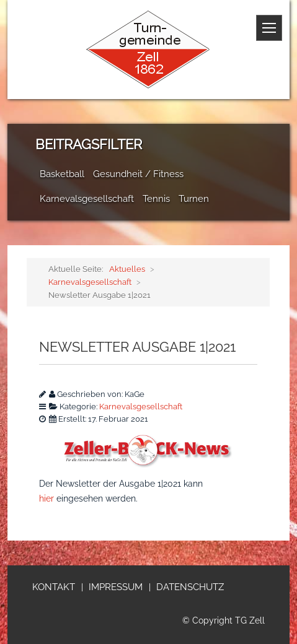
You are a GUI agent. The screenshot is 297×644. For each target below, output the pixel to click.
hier (47, 498)
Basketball (62, 174)
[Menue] (269, 28)
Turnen (194, 199)
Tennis (156, 199)
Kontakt (54, 587)
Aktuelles (127, 269)
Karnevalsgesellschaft (87, 199)
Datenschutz (190, 587)
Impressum (116, 587)
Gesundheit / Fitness (138, 174)
